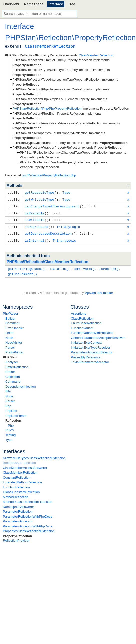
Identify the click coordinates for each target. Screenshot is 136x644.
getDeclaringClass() (26, 267)
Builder (10, 316)
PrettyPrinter (14, 350)
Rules (10, 428)
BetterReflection (17, 365)
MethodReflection (16, 494)
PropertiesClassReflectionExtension (29, 528)
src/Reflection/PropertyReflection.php (49, 175)
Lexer (10, 330)
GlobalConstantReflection (21, 489)
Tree (72, 4)
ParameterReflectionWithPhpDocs (28, 514)
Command (13, 379)
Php (8, 403)
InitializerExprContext (86, 340)
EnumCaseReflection (86, 321)
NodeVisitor (14, 340)
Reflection (13, 418)
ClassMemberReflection (20, 470)
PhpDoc (11, 408)
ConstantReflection (17, 475)
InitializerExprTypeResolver (91, 345)
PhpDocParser (16, 413)
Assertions (79, 311)
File (8, 389)
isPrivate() (84, 267)
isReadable (35, 212)
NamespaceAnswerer (18, 504)
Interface (56, 4)
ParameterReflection (18, 509)
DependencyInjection (21, 384)
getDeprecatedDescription (48, 232)
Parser (10, 345)
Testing (11, 433)
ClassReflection (82, 316)
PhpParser (11, 311)
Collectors (13, 374)
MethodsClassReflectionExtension (28, 499)
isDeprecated (37, 225)
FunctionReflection (16, 485)
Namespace (34, 4)
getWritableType (40, 199)
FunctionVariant (82, 326)
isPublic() (109, 267)
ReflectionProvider (16, 538)
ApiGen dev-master (99, 290)
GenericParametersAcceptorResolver (98, 335)
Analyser (12, 360)
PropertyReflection (17, 533)
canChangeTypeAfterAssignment (52, 206)
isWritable (35, 219)
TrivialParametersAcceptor (90, 360)
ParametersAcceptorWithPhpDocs (28, 524)
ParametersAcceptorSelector (92, 350)
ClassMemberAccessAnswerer (25, 465)
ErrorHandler (15, 326)
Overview (11, 4)
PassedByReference (86, 355)
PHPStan (10, 355)
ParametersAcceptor (18, 519)
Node (9, 335)
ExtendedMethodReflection (22, 480)
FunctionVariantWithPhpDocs (92, 330)
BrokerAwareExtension (19, 460)
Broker (10, 369)
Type (9, 437)
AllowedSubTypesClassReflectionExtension (34, 456)
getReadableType (40, 192)
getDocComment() (23, 272)
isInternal (35, 239)
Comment (12, 321)
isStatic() (59, 267)
